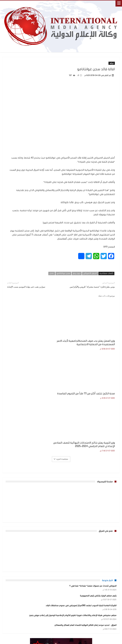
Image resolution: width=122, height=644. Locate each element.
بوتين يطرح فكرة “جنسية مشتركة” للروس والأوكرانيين (90, 285)
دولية (112, 63)
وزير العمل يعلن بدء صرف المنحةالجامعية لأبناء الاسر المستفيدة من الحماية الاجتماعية (100, 335)
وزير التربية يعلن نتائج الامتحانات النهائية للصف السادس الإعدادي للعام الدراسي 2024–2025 (27, 335)
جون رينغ (77, 273)
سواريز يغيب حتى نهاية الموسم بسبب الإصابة (32, 285)
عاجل (52, 273)
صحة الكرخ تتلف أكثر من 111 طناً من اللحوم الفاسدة (62, 332)
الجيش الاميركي (90, 273)
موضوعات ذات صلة (107, 296)
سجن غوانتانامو (63, 273)
